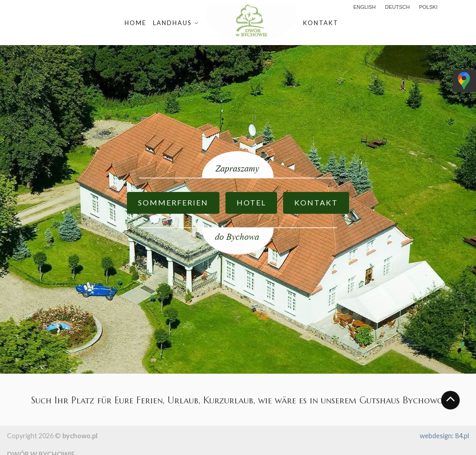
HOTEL (251, 202)
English (364, 7)
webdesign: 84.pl (444, 436)
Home (136, 23)
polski (428, 7)
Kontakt (321, 23)
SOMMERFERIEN (173, 202)
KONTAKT (316, 202)
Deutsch (397, 7)
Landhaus (172, 23)
